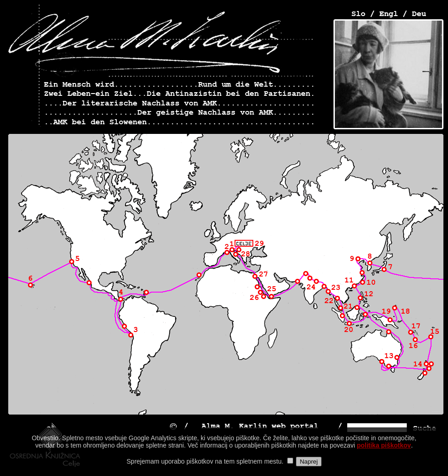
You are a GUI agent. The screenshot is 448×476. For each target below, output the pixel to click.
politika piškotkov (384, 452)
